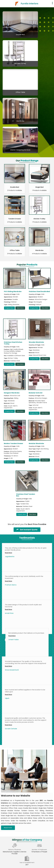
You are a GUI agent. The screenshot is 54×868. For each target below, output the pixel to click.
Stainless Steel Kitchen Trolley (13, 343)
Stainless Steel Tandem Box (26, 495)
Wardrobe (20, 121)
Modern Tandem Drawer (13, 443)
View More (20, 308)
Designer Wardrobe (12, 393)
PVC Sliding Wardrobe (13, 291)
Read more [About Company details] (8, 828)
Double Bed (20, 35)
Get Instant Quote (27, 530)
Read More (9, 553)
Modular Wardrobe (36, 443)
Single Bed (39, 187)
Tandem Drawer (15, 219)
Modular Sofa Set (36, 393)
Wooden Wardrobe (36, 342)
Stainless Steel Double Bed (39, 291)
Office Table (20, 92)
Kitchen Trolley (20, 63)
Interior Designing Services (20, 150)
